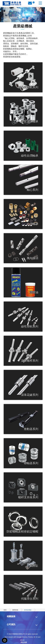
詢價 (31, 3)
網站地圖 (24, 642)
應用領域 (15, 610)
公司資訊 (11, 624)
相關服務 (11, 616)
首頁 (5, 610)
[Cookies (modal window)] (5, 640)
